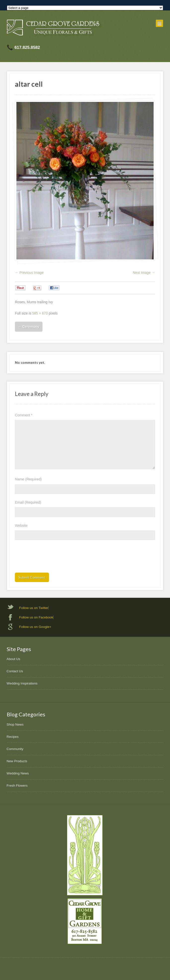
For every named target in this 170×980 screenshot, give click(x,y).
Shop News (15, 724)
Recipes (13, 737)
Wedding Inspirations (22, 683)
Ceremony (29, 327)
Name (28, 479)
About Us (14, 659)
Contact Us (15, 671)
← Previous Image (29, 273)
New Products (17, 761)
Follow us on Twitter (34, 608)
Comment (24, 415)
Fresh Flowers (17, 786)
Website (21, 526)
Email (28, 502)
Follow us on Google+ (35, 627)
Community (15, 749)
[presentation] (53, 558)
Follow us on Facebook (36, 617)
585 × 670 (40, 313)
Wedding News (18, 773)
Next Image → (144, 273)
